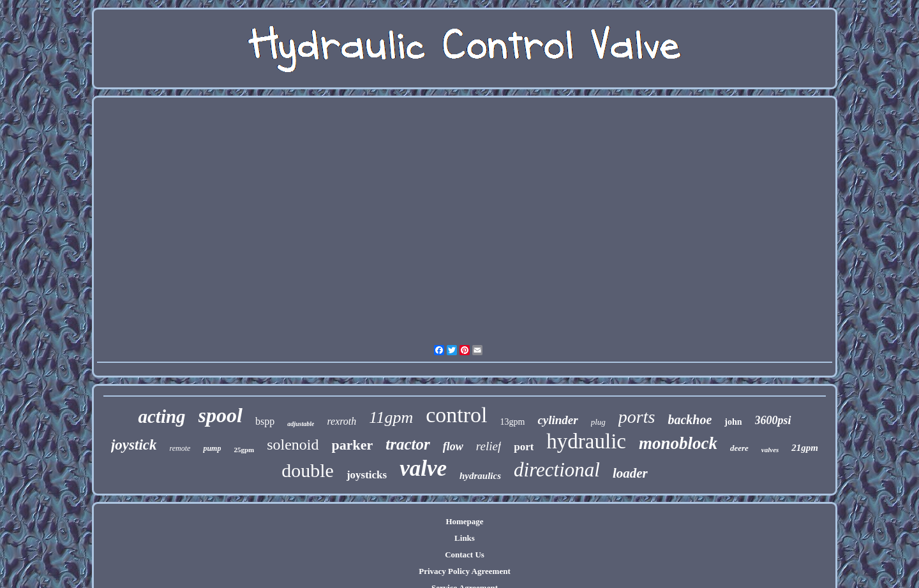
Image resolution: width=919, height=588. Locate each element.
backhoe (690, 420)
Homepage (464, 521)
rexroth (341, 421)
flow (453, 446)
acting (161, 416)
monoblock (678, 443)
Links (465, 538)
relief (489, 446)
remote (180, 448)
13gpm (512, 422)
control (456, 415)
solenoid (293, 445)
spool (220, 415)
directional (557, 470)
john (733, 422)
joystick (134, 445)
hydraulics (480, 476)
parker (353, 445)
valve (423, 468)
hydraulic (586, 441)
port (524, 447)
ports (637, 417)
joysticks (367, 475)
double (308, 470)
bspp (265, 421)
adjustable (301, 424)
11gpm (391, 417)
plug (598, 422)
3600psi (773, 420)
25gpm (244, 450)
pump (212, 448)
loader (630, 473)
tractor (407, 444)
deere (739, 448)
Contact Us (465, 555)
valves (770, 450)
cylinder (557, 420)
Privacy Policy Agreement (464, 571)
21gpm (805, 448)
